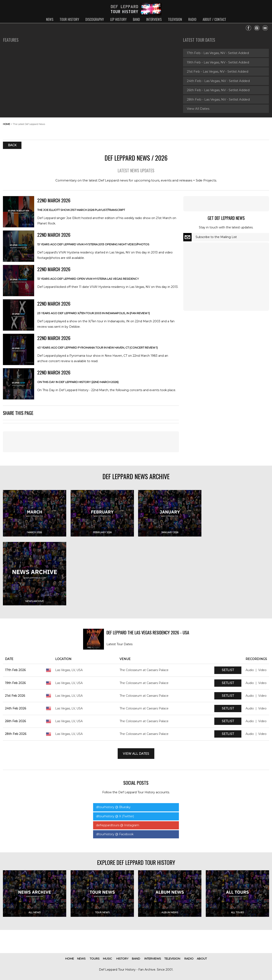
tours (95, 959)
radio (192, 19)
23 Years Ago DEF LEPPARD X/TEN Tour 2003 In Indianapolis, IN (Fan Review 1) (94, 313)
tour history (69, 19)
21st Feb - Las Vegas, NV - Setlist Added (218, 71)
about (202, 959)
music (107, 959)
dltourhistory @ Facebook (115, 834)
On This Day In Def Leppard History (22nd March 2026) (78, 382)
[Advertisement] (236, 127)
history (122, 959)
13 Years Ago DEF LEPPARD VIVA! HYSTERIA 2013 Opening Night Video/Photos (93, 244)
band (136, 19)
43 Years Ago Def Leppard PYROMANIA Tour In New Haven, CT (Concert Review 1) (97, 348)
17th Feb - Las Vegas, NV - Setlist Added (218, 53)
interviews (154, 19)
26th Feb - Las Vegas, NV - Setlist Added (218, 90)
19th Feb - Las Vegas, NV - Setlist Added (218, 62)
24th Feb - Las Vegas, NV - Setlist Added (218, 81)
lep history (118, 19)
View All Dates (198, 109)
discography (95, 19)
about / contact (214, 19)
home (6, 124)
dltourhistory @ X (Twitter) (115, 816)
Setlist (228, 670)
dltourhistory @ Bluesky (113, 807)
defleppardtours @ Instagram (118, 825)
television (175, 19)
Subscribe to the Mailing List (216, 237)
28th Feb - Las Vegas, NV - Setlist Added (218, 99)
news (50, 19)
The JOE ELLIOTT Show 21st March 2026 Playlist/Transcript (81, 210)
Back (12, 145)
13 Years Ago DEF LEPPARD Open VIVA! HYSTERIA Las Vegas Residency (88, 279)
